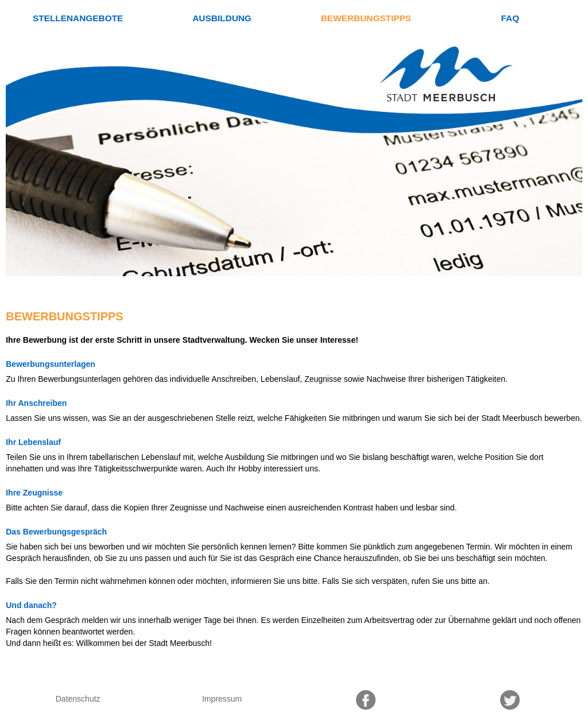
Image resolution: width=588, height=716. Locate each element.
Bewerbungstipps (366, 18)
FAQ (510, 18)
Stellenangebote (78, 18)
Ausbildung (222, 18)
